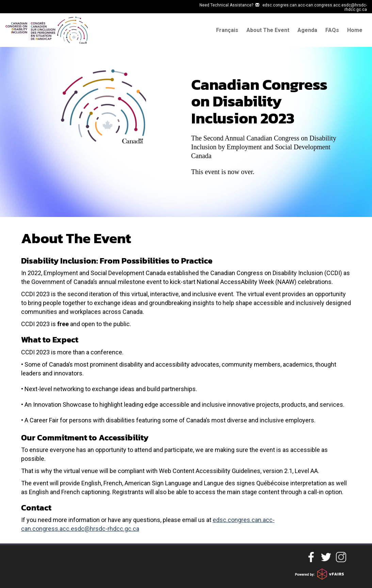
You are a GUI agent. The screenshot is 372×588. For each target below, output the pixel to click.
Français (227, 30)
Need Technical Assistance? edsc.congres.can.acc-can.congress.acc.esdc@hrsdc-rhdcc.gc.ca (283, 7)
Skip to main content (24, 4)
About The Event (268, 30)
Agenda (307, 30)
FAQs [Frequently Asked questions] (332, 30)
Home (355, 30)
